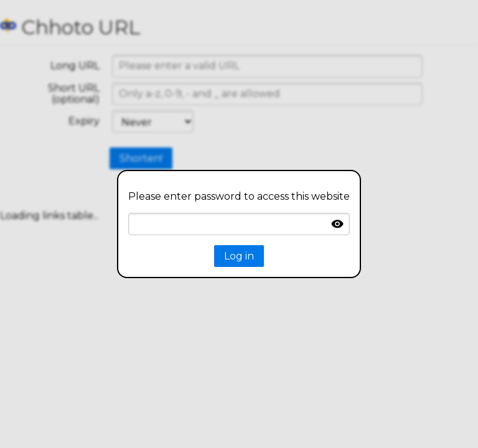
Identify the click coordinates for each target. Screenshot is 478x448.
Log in (239, 256)
